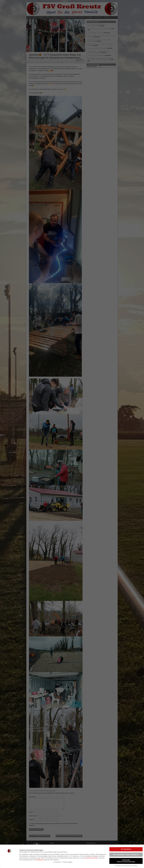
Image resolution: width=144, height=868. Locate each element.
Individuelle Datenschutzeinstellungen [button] (126, 861)
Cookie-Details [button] (118, 866)
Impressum (135, 866)
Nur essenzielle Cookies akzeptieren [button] (126, 855)
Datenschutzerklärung (91, 858)
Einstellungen (39, 860)
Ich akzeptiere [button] (126, 849)
